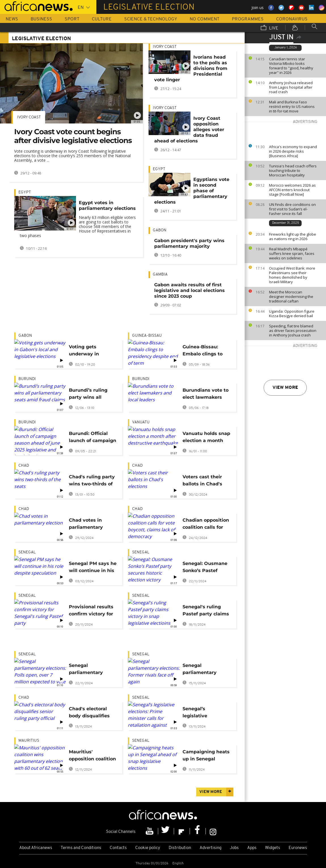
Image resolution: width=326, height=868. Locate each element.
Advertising (210, 848)
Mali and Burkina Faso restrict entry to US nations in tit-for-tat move (292, 106)
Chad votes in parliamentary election (86, 525)
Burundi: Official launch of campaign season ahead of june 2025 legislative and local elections (93, 438)
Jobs (234, 848)
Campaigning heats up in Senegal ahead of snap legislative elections (206, 756)
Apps (252, 848)
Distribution (180, 848)
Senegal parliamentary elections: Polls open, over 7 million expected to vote (92, 670)
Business (41, 19)
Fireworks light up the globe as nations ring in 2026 (293, 236)
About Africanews (36, 848)
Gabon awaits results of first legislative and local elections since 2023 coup (190, 290)
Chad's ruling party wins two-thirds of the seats (92, 481)
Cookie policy (148, 848)
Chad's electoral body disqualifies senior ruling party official (91, 713)
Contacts (118, 848)
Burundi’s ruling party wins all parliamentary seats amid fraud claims (89, 395)
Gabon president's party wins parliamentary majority (189, 243)
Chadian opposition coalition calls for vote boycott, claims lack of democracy (206, 525)
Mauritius (29, 741)
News (12, 19)
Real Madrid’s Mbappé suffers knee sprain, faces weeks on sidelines (292, 253)
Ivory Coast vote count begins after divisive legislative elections (73, 136)
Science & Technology (151, 19)
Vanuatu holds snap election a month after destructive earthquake (206, 438)
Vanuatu (141, 422)
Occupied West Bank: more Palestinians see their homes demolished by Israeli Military (292, 275)
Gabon (160, 230)
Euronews (298, 848)
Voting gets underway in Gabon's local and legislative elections (93, 351)
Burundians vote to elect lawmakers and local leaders (206, 395)
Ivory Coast (29, 117)
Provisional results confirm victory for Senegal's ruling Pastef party (91, 611)
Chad (24, 466)
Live (270, 28)
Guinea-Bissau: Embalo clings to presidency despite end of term (205, 351)
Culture (102, 19)
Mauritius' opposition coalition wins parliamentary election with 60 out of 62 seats (92, 756)
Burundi (27, 379)
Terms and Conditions (81, 848)
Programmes (248, 19)
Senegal (27, 552)
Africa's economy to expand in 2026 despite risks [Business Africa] (293, 151)
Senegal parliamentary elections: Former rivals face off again (206, 670)
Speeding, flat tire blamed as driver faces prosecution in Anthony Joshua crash (293, 330)
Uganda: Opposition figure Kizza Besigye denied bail (292, 313)
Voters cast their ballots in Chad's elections (202, 481)
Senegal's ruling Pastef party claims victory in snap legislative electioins (206, 611)
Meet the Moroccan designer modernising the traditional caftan (291, 297)
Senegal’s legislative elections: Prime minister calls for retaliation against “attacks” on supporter (205, 713)
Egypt (25, 192)
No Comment (205, 19)
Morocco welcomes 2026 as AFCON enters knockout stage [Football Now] (292, 190)
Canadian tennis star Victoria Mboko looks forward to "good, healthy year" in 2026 (291, 66)
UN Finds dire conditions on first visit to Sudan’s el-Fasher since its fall (292, 209)
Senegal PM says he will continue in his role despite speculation (93, 568)
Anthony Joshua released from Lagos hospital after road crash (291, 87)
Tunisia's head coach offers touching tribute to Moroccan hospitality (293, 170)
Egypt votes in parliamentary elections (107, 205)
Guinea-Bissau (147, 336)
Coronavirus (292, 19)
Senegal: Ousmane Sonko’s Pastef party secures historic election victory (205, 568)
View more (285, 388)
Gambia (160, 275)
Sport (72, 19)
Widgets (273, 848)
